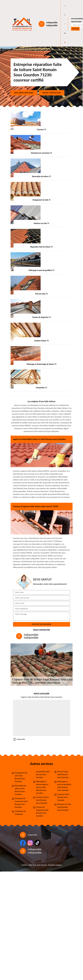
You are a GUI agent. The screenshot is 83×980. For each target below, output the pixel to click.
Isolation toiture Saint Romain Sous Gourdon (42, 800)
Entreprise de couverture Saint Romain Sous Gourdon (21, 803)
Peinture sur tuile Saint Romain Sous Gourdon (64, 807)
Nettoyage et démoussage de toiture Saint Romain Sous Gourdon (42, 787)
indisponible (52, 22)
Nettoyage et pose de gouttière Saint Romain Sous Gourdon (64, 786)
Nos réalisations (24, 93)
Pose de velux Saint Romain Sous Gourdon (63, 774)
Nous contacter (52, 93)
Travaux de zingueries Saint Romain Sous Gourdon (42, 811)
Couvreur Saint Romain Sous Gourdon (63, 797)
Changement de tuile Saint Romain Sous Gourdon (21, 777)
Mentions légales (55, 865)
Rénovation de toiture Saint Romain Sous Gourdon (20, 790)
